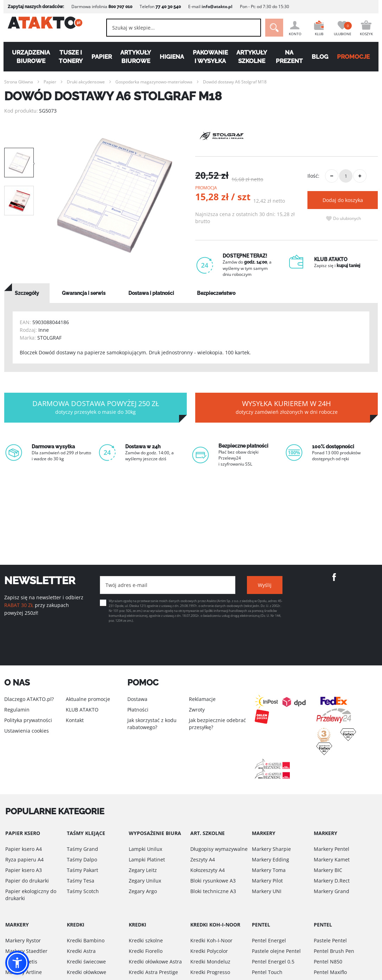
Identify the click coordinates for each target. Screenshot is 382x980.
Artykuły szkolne (253, 57)
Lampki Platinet (147, 859)
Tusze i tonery (68, 57)
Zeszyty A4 (203, 859)
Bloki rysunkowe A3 (213, 881)
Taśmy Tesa (81, 881)
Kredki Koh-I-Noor (211, 940)
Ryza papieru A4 (24, 859)
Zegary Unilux (145, 881)
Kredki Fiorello (146, 951)
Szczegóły (27, 293)
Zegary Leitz (143, 870)
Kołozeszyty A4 (208, 870)
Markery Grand (332, 891)
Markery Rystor (23, 940)
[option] (114, 195)
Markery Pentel (332, 849)
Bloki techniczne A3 (213, 891)
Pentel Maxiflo (330, 972)
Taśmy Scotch (83, 891)
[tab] (27, 293)
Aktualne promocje (88, 699)
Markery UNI (267, 891)
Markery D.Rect (332, 881)
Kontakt (75, 720)
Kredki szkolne (146, 940)
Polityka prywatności (28, 720)
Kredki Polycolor (209, 951)
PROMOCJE (356, 57)
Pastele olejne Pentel (276, 951)
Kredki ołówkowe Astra (155, 962)
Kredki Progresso (210, 972)
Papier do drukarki (27, 881)
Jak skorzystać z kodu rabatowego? (152, 724)
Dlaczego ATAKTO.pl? (29, 699)
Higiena (171, 57)
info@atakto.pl (214, 7)
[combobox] (176, 28)
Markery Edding (270, 859)
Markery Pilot (267, 881)
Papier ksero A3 (24, 870)
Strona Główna (19, 82)
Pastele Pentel (330, 940)
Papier (100, 57)
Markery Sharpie (271, 849)
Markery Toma (269, 870)
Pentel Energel (269, 940)
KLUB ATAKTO (82, 710)
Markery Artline (24, 972)
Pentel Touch (267, 972)
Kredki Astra (81, 951)
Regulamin (17, 710)
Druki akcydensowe (86, 82)
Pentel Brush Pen (334, 951)
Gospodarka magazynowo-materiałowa (154, 82)
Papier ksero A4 (24, 849)
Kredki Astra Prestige (153, 972)
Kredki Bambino (86, 940)
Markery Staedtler (26, 951)
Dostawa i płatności (151, 293)
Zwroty (197, 710)
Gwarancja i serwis (84, 293)
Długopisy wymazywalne (219, 849)
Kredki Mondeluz (210, 962)
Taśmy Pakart (82, 870)
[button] (17, 963)
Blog (322, 57)
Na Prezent (291, 57)
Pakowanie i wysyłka (211, 57)
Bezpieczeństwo (216, 293)
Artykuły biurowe (135, 57)
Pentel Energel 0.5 (273, 962)
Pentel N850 (328, 962)
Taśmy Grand (82, 849)
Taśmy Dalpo (82, 859)
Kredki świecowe (86, 962)
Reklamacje (202, 699)
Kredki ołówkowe (87, 972)
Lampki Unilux (145, 849)
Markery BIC (328, 870)
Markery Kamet (332, 859)
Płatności (138, 710)
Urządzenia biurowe (28, 57)
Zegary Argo (143, 891)
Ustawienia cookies (27, 731)
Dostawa (137, 699)
